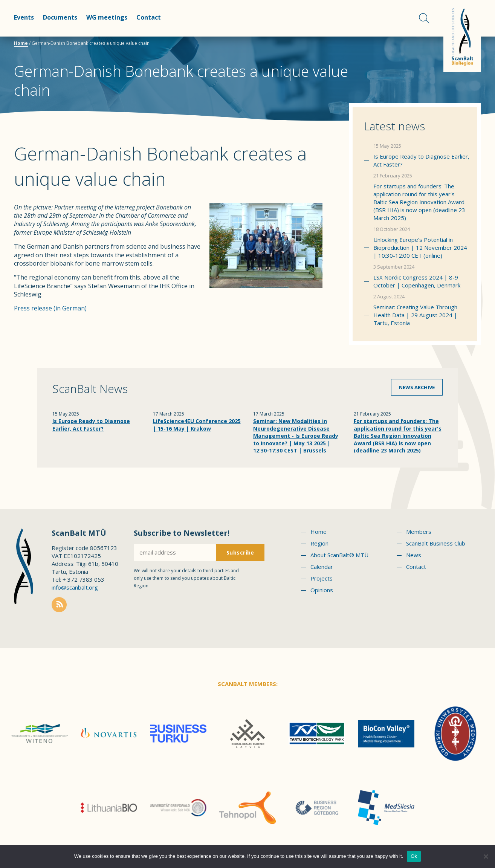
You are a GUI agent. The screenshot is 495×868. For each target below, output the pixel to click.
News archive (417, 387)
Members (419, 532)
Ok (414, 856)
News (414, 555)
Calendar (322, 567)
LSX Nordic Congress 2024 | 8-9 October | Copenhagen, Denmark (417, 281)
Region (319, 543)
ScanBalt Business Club (436, 543)
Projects (322, 578)
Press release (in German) (50, 308)
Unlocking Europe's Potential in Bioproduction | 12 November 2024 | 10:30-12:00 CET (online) (420, 248)
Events (24, 17)
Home (21, 43)
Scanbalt (462, 36)
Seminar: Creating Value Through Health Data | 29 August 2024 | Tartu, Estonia (415, 315)
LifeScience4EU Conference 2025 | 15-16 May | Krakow (197, 425)
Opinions (322, 590)
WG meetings (107, 17)
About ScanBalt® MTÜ (339, 555)
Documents (60, 17)
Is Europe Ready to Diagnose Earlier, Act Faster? (421, 160)
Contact (149, 17)
